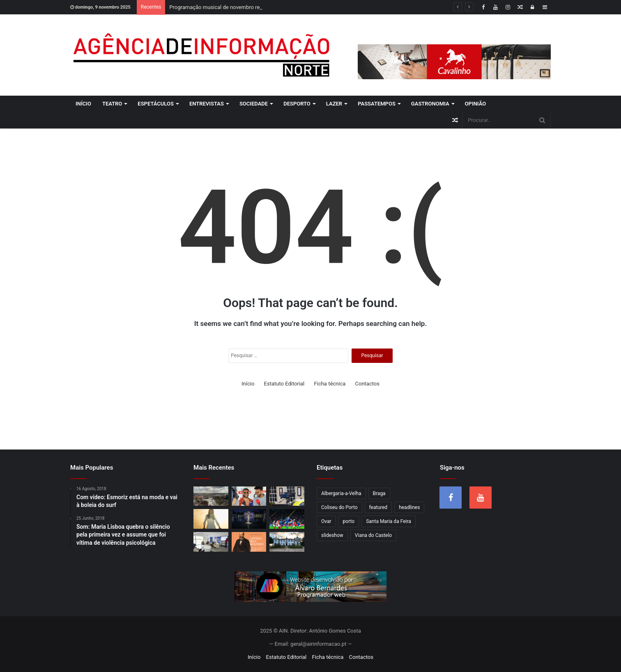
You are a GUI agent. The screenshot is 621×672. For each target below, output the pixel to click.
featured (378, 507)
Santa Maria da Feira (389, 521)
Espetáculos (156, 104)
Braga (379, 493)
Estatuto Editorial (284, 384)
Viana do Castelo (373, 535)
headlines (409, 507)
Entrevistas (207, 104)
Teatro (112, 104)
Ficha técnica (330, 384)
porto (349, 521)
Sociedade (254, 104)
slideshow (332, 535)
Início (83, 104)
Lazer (334, 104)
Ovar (326, 521)
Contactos (367, 384)
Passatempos (377, 104)
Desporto (297, 104)
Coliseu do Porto (339, 507)
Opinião (476, 104)
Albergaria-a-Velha (341, 493)
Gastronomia (430, 104)
